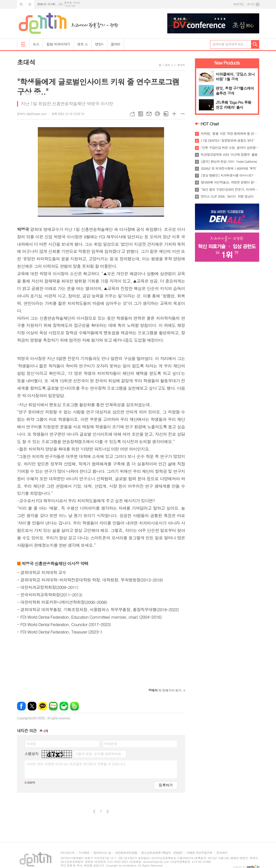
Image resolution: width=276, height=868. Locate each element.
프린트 (157, 114)
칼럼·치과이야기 (58, 44)
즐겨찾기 (30, 4)
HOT (210, 124)
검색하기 (255, 44)
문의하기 (222, 853)
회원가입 (238, 4)
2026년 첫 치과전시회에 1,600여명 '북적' (229, 168)
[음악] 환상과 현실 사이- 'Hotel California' (229, 162)
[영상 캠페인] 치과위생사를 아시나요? (227, 175)
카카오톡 (43, 706)
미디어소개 (67, 853)
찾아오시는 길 (102, 853)
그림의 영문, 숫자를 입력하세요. (98, 754)
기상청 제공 (70, 6)
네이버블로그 (53, 706)
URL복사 (132, 114)
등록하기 (166, 785)
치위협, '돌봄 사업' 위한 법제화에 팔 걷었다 (230, 134)
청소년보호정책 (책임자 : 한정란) (162, 853)
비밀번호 (111, 744)
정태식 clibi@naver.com (32, 114)
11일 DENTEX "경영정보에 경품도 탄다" (228, 141)
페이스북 (21, 706)
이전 (94, 811)
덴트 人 (83, 44)
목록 (141, 114)
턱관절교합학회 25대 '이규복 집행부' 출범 (229, 155)
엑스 (32, 706)
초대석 (181, 65)
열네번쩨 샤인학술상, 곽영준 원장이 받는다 (230, 182)
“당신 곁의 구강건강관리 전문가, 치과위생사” (230, 189)
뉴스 (36, 44)
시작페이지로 (21, 4)
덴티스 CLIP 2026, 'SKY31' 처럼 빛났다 (227, 196)
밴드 (74, 706)
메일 (149, 114)
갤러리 (116, 44)
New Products (227, 63)
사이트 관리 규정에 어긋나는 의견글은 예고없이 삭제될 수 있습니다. (76, 764)
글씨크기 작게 (183, 114)
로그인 (251, 4)
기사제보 (84, 853)
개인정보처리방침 (126, 853)
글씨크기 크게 (174, 114)
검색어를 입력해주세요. (229, 44)
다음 (108, 811)
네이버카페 (64, 706)
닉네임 (31, 744)
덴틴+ (99, 44)
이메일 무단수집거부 (200, 853)
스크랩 (166, 114)
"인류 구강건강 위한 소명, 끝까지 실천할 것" (230, 148)
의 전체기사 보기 (165, 690)
